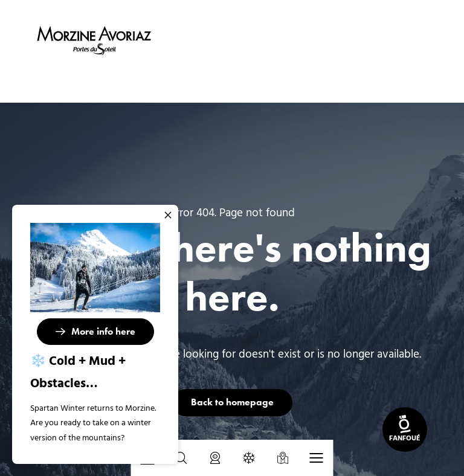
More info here (103, 331)
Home (169, 82)
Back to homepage (232, 402)
